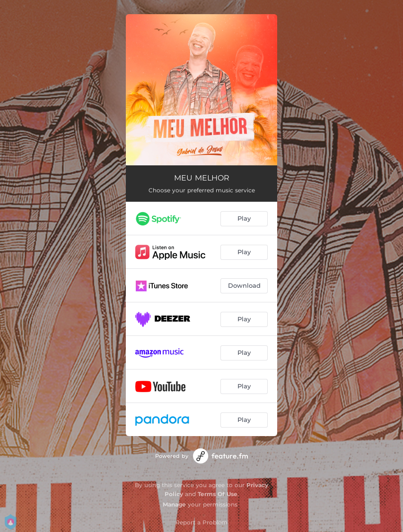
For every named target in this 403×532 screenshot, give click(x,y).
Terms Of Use (218, 494)
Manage (174, 504)
